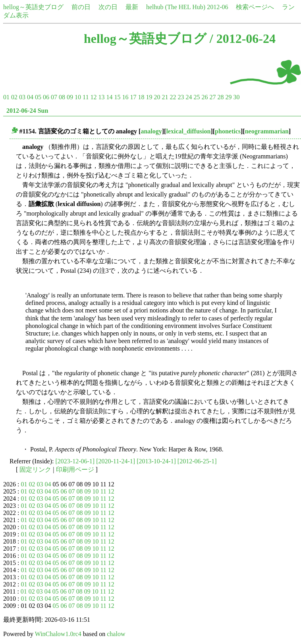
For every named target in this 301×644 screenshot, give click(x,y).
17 (133, 97)
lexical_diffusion (188, 131)
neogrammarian (267, 131)
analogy (151, 131)
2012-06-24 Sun (27, 111)
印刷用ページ (75, 470)
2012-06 (217, 7)
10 (78, 97)
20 (157, 97)
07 (54, 97)
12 (93, 97)
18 (141, 97)
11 (86, 97)
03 (22, 97)
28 (220, 97)
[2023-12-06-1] (75, 461)
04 (30, 97)
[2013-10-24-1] (156, 461)
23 (181, 97)
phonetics (228, 131)
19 (149, 97)
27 (212, 97)
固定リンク (35, 470)
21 (165, 97)
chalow (116, 634)
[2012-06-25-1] (197, 461)
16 (125, 97)
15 (117, 97)
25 (197, 97)
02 (14, 97)
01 (6, 97)
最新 (132, 7)
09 (70, 97)
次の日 (108, 7)
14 (109, 97)
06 (46, 97)
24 (189, 97)
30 (236, 97)
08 (62, 97)
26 (205, 97)
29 (228, 97)
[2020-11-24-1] (116, 461)
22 (173, 97)
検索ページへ (255, 7)
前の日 (81, 7)
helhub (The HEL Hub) (176, 7)
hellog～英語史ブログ (33, 7)
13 (101, 97)
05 (38, 97)
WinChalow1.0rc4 (58, 634)
